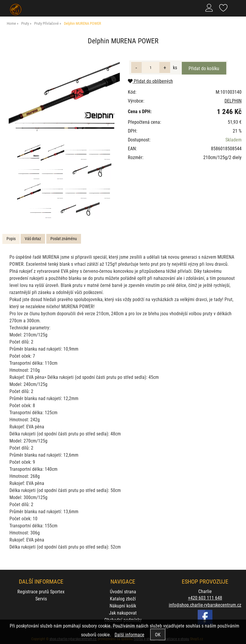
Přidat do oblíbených (150, 81)
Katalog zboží (123, 598)
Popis (11, 238)
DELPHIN (233, 101)
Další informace (129, 634)
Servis (41, 598)
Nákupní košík (123, 606)
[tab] (11, 239)
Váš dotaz (33, 238)
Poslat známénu (64, 238)
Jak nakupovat (123, 613)
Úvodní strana (123, 591)
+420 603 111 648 (205, 598)
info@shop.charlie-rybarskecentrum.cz (205, 605)
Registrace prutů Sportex (41, 591)
